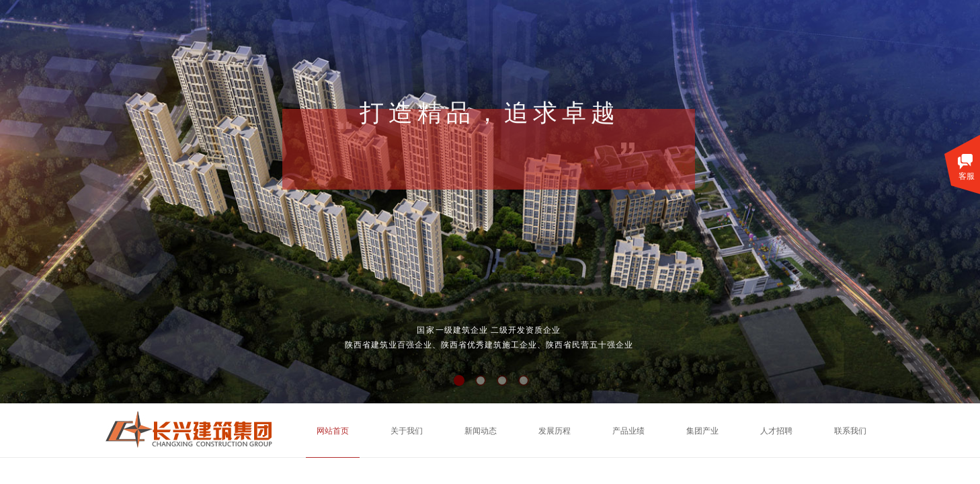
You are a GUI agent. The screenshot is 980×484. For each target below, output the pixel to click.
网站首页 (333, 431)
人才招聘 (776, 431)
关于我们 (407, 431)
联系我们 (850, 431)
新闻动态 (481, 431)
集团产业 (702, 431)
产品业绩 (628, 431)
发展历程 (555, 431)
